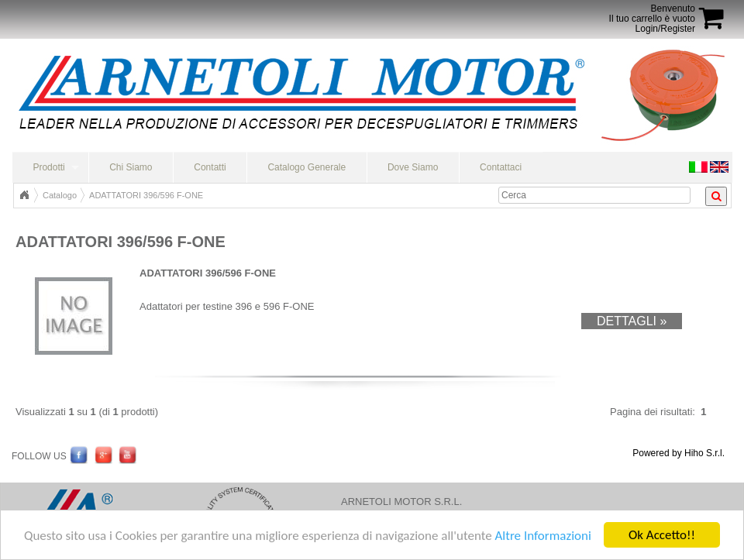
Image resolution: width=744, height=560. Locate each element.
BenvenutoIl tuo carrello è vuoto (652, 14)
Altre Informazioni (542, 536)
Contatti (210, 167)
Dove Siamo (413, 167)
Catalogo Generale (307, 167)
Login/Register (665, 29)
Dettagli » (632, 321)
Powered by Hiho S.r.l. (679, 453)
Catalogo (60, 195)
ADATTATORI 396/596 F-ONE (146, 195)
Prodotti (48, 167)
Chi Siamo (131, 167)
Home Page (24, 195)
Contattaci (501, 167)
